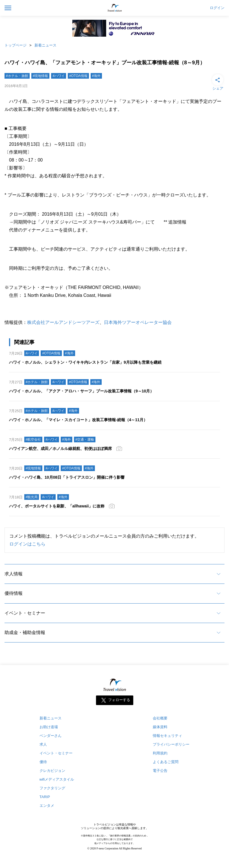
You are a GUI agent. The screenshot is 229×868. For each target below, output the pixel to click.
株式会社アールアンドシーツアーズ (63, 322)
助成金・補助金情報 (25, 632)
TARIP (45, 797)
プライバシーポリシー (171, 744)
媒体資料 (160, 727)
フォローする (119, 700)
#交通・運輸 (85, 439)
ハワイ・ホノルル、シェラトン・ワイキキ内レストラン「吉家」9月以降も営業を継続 (85, 362)
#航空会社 (33, 439)
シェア (218, 82)
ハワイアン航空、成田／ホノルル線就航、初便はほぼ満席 (60, 449)
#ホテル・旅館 (17, 76)
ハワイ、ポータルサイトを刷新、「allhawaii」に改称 (57, 506)
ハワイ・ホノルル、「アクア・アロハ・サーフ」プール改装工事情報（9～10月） (81, 391)
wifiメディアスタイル (57, 779)
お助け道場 (49, 727)
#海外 (96, 76)
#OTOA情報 (78, 76)
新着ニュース (45, 45)
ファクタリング (52, 788)
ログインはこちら (27, 544)
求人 (43, 744)
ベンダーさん (51, 736)
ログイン (217, 8)
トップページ (16, 45)
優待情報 (14, 593)
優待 (43, 762)
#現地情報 (41, 76)
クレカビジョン (52, 771)
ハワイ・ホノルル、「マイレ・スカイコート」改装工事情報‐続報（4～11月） (78, 420)
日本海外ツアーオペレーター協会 (138, 322)
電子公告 (160, 771)
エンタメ (47, 806)
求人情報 (14, 574)
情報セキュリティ (167, 736)
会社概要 (160, 718)
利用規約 (160, 753)
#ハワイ (59, 76)
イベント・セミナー (25, 613)
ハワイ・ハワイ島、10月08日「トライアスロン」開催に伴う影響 (67, 477)
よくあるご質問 (166, 762)
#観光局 (32, 497)
